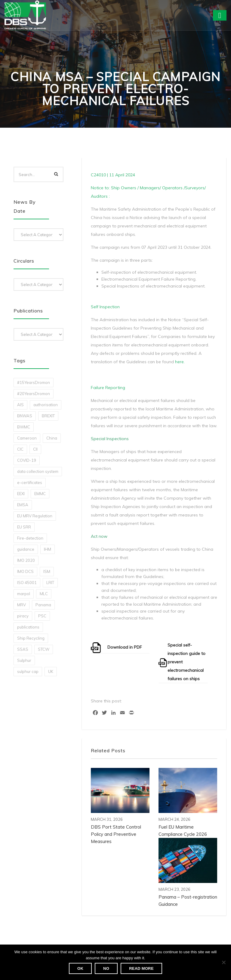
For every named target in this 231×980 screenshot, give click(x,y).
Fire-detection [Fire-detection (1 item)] (30, 538)
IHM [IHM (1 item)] (48, 549)
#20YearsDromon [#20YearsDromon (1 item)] (34, 394)
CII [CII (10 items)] (35, 449)
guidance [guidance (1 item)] (26, 549)
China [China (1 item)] (52, 438)
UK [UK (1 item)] (51, 671)
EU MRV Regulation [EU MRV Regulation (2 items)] (35, 516)
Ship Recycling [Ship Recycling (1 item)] (31, 638)
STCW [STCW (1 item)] (44, 649)
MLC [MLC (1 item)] (44, 594)
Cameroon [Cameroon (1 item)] (27, 438)
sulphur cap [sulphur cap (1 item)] (28, 671)
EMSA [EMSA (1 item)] (23, 505)
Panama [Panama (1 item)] (43, 605)
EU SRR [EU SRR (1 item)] (24, 527)
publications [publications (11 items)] (28, 627)
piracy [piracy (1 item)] (23, 616)
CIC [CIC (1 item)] (20, 449)
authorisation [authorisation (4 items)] (46, 405)
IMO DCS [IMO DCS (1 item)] (25, 571)
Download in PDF (125, 647)
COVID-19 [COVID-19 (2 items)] (27, 460)
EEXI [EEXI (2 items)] (21, 494)
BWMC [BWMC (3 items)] (24, 427)
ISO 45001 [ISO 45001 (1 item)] (27, 583)
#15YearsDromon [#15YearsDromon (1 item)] (34, 382)
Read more (141, 968)
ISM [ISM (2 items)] (47, 571)
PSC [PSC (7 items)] (42, 616)
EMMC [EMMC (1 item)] (40, 494)
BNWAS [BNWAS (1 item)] (25, 416)
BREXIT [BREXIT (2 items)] (48, 416)
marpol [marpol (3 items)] (24, 594)
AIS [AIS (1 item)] (20, 405)
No (106, 968)
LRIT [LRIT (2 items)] (50, 583)
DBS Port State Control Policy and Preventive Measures (116, 834)
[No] (223, 962)
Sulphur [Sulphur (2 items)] (24, 660)
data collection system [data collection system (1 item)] (38, 471)
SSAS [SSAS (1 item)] (23, 649)
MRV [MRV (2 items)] (22, 605)
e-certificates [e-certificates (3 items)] (30, 482)
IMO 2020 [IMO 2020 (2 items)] (26, 560)
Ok (80, 968)
